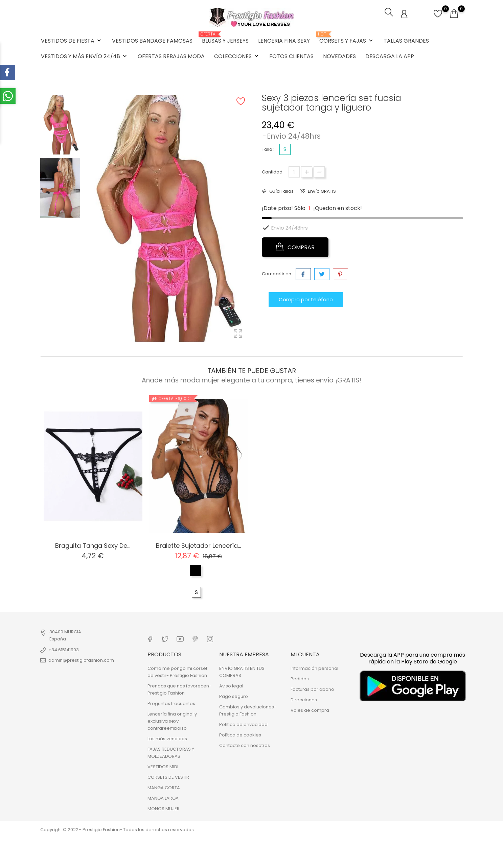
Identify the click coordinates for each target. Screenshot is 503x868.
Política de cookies (240, 734)
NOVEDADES (339, 56)
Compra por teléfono (306, 298)
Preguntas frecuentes (171, 702)
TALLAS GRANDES (406, 40)
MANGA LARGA (163, 797)
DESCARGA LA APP (390, 56)
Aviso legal (231, 685)
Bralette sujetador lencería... (198, 545)
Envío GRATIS (321, 191)
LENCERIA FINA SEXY (284, 40)
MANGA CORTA (164, 787)
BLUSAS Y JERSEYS (225, 38)
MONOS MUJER (164, 808)
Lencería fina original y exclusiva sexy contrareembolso (172, 720)
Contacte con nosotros (245, 744)
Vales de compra (310, 709)
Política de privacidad (243, 723)
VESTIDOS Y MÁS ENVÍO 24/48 (85, 56)
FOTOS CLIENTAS (291, 56)
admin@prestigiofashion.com (81, 660)
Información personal (314, 667)
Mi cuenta (305, 653)
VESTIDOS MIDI (163, 766)
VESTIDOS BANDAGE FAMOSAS (152, 40)
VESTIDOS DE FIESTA (72, 40)
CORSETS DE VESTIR (168, 776)
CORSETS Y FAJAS (347, 38)
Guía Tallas (281, 191)
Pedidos (300, 678)
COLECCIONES (237, 56)
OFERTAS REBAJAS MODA (171, 56)
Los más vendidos (167, 738)
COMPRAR (295, 247)
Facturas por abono (312, 688)
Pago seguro (234, 695)
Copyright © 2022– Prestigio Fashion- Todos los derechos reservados (117, 829)
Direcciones (304, 699)
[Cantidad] (294, 171)
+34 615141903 (64, 649)
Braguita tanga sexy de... (93, 545)
